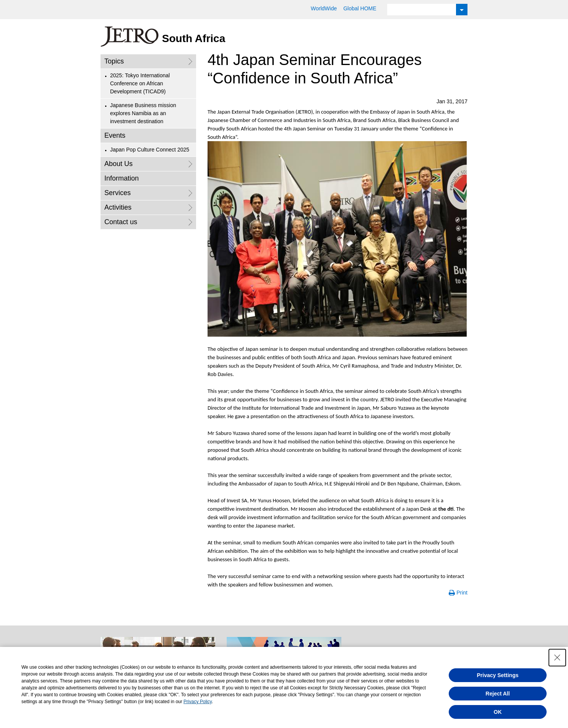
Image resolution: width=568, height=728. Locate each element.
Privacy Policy (198, 702)
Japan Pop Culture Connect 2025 (150, 150)
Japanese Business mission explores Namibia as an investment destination (143, 113)
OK (498, 712)
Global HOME (360, 8)
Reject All (497, 694)
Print (462, 593)
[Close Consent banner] (557, 658)
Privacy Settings (498, 675)
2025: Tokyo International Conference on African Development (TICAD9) (140, 83)
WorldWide (324, 8)
